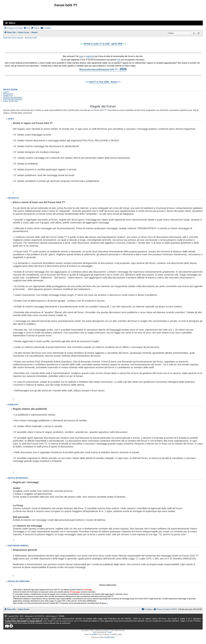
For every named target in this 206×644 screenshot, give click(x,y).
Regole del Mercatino (11, 101)
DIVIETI (6, 92)
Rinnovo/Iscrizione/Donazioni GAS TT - (103, 69)
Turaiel (109, 632)
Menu (12, 23)
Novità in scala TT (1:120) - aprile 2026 (103, 44)
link (119, 60)
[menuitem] (27, 28)
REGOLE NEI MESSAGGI (13, 98)
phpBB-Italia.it (110, 637)
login (81, 56)
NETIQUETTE (8, 94)
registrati (90, 56)
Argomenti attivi (31, 38)
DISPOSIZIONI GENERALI (13, 99)
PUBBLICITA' (8, 96)
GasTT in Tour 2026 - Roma (103, 82)
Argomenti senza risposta (13, 38)
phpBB (94, 634)
